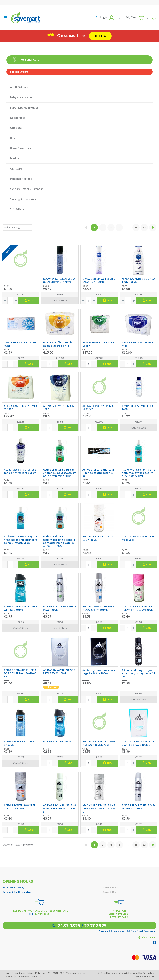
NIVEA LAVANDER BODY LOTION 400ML (138, 280)
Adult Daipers (19, 87)
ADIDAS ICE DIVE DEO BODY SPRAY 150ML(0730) (99, 743)
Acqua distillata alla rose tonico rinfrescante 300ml (21, 471)
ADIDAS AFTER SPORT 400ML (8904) (138, 538)
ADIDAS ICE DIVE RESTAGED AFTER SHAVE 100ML (138, 743)
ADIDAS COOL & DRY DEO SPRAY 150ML (60, 608)
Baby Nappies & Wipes (24, 107)
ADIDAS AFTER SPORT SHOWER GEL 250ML (20, 608)
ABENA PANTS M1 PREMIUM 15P (138, 344)
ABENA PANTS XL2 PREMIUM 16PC (20, 408)
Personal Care (25, 60)
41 (144, 227)
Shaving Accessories (23, 199)
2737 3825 (95, 925)
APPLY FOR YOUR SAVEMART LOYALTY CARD (119, 914)
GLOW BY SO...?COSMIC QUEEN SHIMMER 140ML (59, 280)
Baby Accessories (21, 97)
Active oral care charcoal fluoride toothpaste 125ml (98, 473)
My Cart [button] (131, 17)
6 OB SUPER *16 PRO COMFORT (20, 344)
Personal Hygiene (21, 179)
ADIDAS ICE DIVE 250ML (58, 742)
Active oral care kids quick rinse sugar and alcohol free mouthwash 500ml (20, 540)
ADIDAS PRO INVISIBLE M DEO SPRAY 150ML (138, 807)
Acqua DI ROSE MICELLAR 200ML (137, 408)
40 (136, 227)
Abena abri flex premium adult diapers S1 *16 (59, 344)
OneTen (150, 977)
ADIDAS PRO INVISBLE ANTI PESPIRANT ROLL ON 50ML (99, 809)
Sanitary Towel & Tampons (27, 189)
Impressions (118, 973)
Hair (13, 138)
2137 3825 (69, 925)
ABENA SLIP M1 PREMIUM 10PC (59, 408)
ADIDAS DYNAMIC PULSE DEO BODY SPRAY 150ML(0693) (20, 673)
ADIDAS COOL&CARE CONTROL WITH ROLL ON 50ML (138, 608)
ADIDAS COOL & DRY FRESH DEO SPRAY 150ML (98, 608)
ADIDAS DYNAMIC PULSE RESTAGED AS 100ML (59, 672)
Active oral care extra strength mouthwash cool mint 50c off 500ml (138, 473)
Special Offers (19, 72)
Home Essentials (20, 148)
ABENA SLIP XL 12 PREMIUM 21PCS (98, 408)
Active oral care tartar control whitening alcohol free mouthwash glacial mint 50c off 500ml (60, 541)
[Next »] (153, 228)
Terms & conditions (15, 973)
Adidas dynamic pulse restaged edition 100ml (99, 672)
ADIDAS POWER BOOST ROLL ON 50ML (99, 538)
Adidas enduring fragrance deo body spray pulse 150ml (138, 673)
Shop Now (100, 36)
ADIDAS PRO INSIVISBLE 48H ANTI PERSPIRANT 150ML (59, 809)
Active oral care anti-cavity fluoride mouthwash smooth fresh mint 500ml (60, 473)
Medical (15, 158)
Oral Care (16, 168)
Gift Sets (16, 128)
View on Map (147, 937)
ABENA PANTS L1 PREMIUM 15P (98, 344)
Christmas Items (67, 35)
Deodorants (18, 118)
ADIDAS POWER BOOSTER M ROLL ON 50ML (20, 807)
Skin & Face (17, 209)
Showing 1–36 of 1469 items (18, 845)
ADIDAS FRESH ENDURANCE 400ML (20, 743)
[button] (96, 18)
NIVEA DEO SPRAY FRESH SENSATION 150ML (99, 280)
